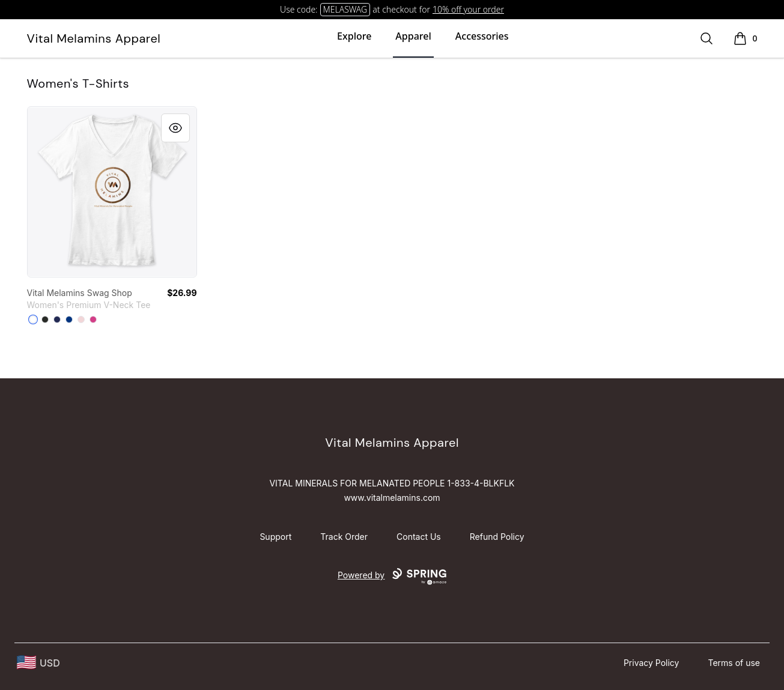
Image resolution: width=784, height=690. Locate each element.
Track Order (344, 537)
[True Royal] (69, 319)
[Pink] (81, 319)
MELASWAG (345, 9)
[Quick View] (175, 128)
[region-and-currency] (38, 663)
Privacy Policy (652, 663)
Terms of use (734, 663)
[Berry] (93, 319)
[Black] (45, 319)
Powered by (392, 577)
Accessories (482, 36)
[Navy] (57, 319)
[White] (33, 319)
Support (275, 537)
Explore (354, 36)
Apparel (413, 36)
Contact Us (419, 537)
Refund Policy (497, 537)
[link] (112, 192)
